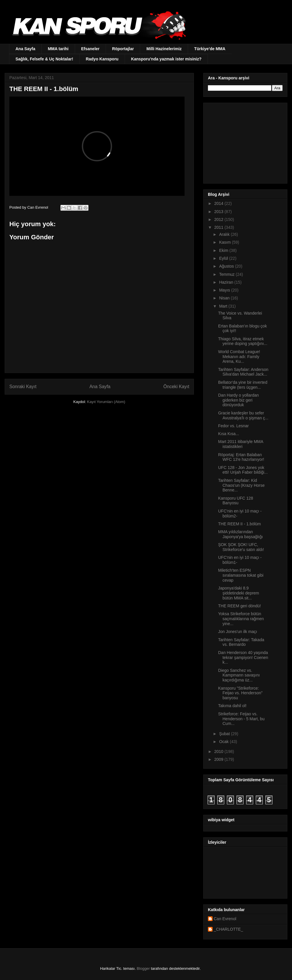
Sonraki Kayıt (23, 387)
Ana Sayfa (25, 49)
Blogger (143, 968)
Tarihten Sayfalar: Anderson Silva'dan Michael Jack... (243, 372)
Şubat (225, 734)
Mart (224, 306)
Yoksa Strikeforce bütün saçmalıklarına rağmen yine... (241, 619)
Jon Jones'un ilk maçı (238, 632)
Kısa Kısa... (229, 434)
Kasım (225, 242)
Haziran (227, 282)
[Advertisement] (244, 142)
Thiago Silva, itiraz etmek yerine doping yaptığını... (243, 341)
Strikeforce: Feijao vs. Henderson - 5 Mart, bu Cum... (241, 719)
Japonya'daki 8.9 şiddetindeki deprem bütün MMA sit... (239, 593)
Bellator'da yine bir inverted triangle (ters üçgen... (243, 385)
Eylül (224, 258)
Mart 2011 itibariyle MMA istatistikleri (241, 444)
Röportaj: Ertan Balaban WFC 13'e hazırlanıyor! (241, 457)
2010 (219, 751)
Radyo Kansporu (102, 59)
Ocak (224, 742)
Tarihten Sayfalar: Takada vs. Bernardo (241, 642)
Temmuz (227, 274)
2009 (219, 759)
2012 (219, 219)
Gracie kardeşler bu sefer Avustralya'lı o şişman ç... (243, 415)
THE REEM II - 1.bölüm (239, 524)
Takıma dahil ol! (232, 706)
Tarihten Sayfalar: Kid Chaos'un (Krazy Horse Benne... (241, 485)
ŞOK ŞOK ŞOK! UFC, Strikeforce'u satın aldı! (241, 547)
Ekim (224, 250)
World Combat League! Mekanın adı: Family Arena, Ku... (239, 357)
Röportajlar (123, 49)
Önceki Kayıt (176, 387)
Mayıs (225, 290)
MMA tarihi (58, 49)
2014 (219, 203)
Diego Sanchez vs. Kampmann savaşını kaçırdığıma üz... (239, 675)
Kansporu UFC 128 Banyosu (236, 501)
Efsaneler (90, 49)
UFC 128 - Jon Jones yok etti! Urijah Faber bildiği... (243, 470)
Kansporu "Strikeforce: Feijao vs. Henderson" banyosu (240, 693)
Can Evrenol (225, 919)
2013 (219, 212)
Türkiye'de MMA (210, 49)
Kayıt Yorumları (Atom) (106, 402)
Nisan (225, 298)
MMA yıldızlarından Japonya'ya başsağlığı (240, 534)
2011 (219, 227)
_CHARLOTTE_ (228, 929)
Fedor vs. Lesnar (233, 426)
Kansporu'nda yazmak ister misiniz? (166, 59)
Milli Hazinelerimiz (164, 49)
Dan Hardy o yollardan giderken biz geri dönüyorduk (238, 400)
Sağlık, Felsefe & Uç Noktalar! (44, 59)
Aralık (225, 234)
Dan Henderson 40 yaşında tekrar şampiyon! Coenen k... (243, 658)
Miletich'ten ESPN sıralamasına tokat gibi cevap (241, 575)
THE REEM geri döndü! (239, 606)
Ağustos (227, 266)
